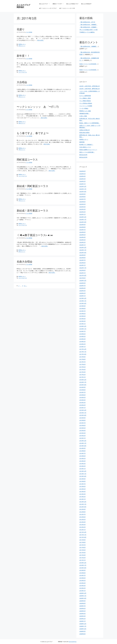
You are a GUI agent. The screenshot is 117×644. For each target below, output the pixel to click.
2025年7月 (82, 199)
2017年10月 (83, 354)
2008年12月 (83, 624)
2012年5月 (82, 519)
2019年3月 (82, 321)
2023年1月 (82, 265)
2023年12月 (83, 247)
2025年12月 (83, 186)
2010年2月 (82, 588)
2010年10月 (83, 568)
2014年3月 (82, 464)
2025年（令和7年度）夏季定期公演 (89, 89)
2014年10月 (83, 446)
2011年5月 (82, 550)
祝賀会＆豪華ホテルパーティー (88, 150)
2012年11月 (83, 504)
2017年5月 (82, 367)
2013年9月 (82, 479)
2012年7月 (82, 514)
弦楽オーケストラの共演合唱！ (88, 64)
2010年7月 (82, 575)
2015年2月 (82, 436)
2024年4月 (82, 237)
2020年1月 (82, 296)
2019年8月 (82, 308)
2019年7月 (82, 311)
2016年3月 (82, 403)
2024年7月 (82, 230)
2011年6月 (82, 547)
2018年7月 (82, 331)
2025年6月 (82, 202)
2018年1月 (82, 347)
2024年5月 (82, 235)
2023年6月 (82, 263)
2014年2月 (82, 466)
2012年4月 (82, 522)
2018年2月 (82, 344)
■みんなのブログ (45, 4)
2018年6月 (82, 334)
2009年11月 (83, 596)
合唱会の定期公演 (84, 130)
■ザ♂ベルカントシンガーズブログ (48, 8)
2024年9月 (82, 225)
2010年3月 (82, 586)
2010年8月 (82, 573)
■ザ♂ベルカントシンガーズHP (67, 8)
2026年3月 (82, 179)
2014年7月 (82, 453)
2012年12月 (83, 502)
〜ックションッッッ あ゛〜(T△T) (38, 107)
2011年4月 (82, 553)
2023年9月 (82, 255)
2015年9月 (82, 418)
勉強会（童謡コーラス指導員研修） (90, 123)
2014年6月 (82, 456)
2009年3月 (82, 616)
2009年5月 (82, 611)
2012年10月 (83, 507)
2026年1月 (82, 184)
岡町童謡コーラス (27, 160)
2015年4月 (82, 430)
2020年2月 (82, 293)
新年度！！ (23, 56)
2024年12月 (83, 217)
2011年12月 (83, 532)
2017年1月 (82, 377)
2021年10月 (83, 275)
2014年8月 (82, 451)
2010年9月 (82, 570)
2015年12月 (83, 410)
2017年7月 (82, 362)
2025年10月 (83, 192)
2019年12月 (83, 298)
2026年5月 (82, 174)
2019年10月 (83, 303)
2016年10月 (83, 385)
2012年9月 (82, 509)
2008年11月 (83, 626)
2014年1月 (82, 469)
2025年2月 (82, 212)
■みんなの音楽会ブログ (72, 4)
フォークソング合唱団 (86, 106)
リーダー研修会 (84, 108)
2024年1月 (82, 245)
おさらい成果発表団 (85, 96)
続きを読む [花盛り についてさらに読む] (41, 40)
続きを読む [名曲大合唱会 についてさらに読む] (52, 273)
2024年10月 (83, 222)
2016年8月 (82, 390)
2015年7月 (82, 423)
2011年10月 (83, 537)
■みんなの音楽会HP (86, 4)
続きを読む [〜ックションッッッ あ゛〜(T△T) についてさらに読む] (44, 118)
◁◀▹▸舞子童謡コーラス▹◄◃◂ (35, 235)
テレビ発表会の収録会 (86, 103)
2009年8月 (82, 603)
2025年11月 (83, 189)
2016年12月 (83, 380)
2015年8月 (82, 420)
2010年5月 (82, 580)
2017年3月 (82, 372)
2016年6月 (82, 395)
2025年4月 (82, 207)
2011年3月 (82, 555)
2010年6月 (82, 578)
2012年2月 (82, 527)
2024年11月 (83, 219)
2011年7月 (82, 545)
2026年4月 (82, 176)
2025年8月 (82, 197)
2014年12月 (83, 441)
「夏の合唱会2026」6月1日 (87, 22)
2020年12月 (83, 281)
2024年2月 (82, 242)
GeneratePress (73, 642)
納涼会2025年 (83, 157)
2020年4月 (82, 288)
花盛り (21, 29)
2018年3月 (82, 342)
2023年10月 (83, 253)
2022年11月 (83, 268)
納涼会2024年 (83, 155)
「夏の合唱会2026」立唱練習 (88, 27)
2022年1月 (82, 273)
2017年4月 (82, 369)
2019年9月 (82, 306)
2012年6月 (82, 517)
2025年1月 (82, 214)
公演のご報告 (83, 116)
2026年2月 (82, 181)
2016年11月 (83, 382)
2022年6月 (82, 270)
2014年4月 (82, 461)
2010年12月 (83, 563)
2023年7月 (82, 260)
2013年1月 (82, 499)
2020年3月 (82, 291)
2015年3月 (82, 433)
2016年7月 (82, 392)
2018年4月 (82, 339)
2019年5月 (82, 316)
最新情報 (82, 142)
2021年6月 (82, 278)
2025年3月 (82, 209)
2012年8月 (82, 512)
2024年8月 (82, 227)
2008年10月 (83, 629)
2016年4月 (82, 400)
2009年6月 (82, 608)
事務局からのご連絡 (85, 111)
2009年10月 (83, 598)
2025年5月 (82, 204)
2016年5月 (82, 397)
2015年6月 (82, 425)
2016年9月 (82, 387)
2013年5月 (82, 489)
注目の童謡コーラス (85, 147)
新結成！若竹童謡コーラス (32, 211)
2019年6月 (82, 314)
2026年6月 (82, 171)
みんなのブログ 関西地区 (28, 6)
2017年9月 (82, 357)
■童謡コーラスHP (59, 4)
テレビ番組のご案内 (85, 98)
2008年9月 (82, 631)
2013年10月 (83, 476)
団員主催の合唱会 (84, 133)
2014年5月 (82, 458)
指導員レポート (22, 44)
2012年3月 (82, 525)
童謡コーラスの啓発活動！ (87, 152)
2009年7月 (82, 606)
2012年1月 (82, 530)
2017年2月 (82, 375)
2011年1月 (82, 560)
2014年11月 (83, 443)
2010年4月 (82, 583)
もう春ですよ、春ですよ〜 (33, 133)
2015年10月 (83, 415)
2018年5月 (82, 336)
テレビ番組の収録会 (85, 101)
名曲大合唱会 (25, 262)
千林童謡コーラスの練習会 (87, 32)
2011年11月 (83, 535)
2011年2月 (82, 558)
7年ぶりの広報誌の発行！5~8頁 (88, 30)
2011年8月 (82, 542)
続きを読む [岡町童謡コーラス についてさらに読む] (52, 171)
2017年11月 (83, 352)
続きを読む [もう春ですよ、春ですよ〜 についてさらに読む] (47, 144)
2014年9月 (82, 448)
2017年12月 (83, 349)
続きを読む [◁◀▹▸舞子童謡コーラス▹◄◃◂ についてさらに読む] (45, 246)
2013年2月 (82, 497)
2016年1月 (82, 408)
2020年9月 (82, 283)
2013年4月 (82, 492)
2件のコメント (22, 46)
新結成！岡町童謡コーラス (32, 186)
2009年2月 (82, 619)
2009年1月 (82, 621)
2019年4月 (82, 319)
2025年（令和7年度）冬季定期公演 (89, 86)
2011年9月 (82, 540)
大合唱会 (22, 82)
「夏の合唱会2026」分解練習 (88, 25)
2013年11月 (83, 474)
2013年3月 (82, 494)
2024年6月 (82, 232)
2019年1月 (82, 324)
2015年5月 (82, 428)
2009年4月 (82, 614)
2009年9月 (82, 601)
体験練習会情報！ (84, 113)
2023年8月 (82, 258)
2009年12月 (83, 593)
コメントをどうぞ (23, 72)
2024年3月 (82, 240)
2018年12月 (83, 326)
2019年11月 (83, 301)
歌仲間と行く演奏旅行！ (86, 145)
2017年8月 (82, 359)
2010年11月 (83, 565)
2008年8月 (82, 634)
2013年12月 (83, 471)
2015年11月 (83, 413)
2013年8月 (82, 481)
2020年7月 (82, 286)
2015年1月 (82, 438)
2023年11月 (83, 250)
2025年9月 (82, 194)
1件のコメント (22, 150)
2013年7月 (82, 484)
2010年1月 (82, 591)
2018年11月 (83, 329)
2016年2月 (82, 405)
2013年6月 (82, 486)
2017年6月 (82, 364)
